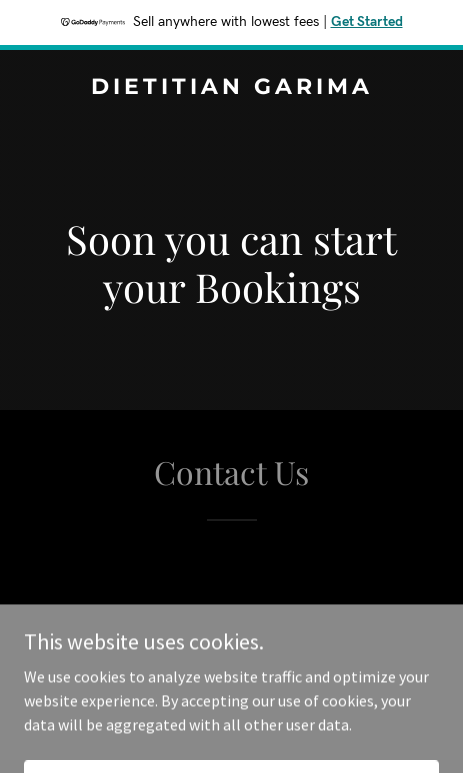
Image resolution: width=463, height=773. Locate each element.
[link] (231, 88)
